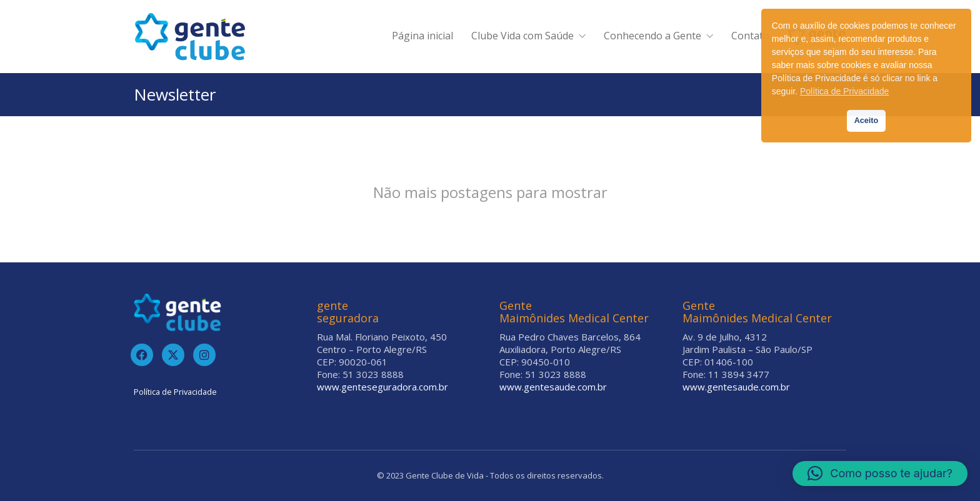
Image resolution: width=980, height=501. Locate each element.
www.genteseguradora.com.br (382, 387)
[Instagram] (204, 355)
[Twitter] (173, 355)
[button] (880, 474)
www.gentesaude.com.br (553, 387)
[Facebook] (142, 355)
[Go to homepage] (190, 37)
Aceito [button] (867, 121)
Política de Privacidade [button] (844, 91)
